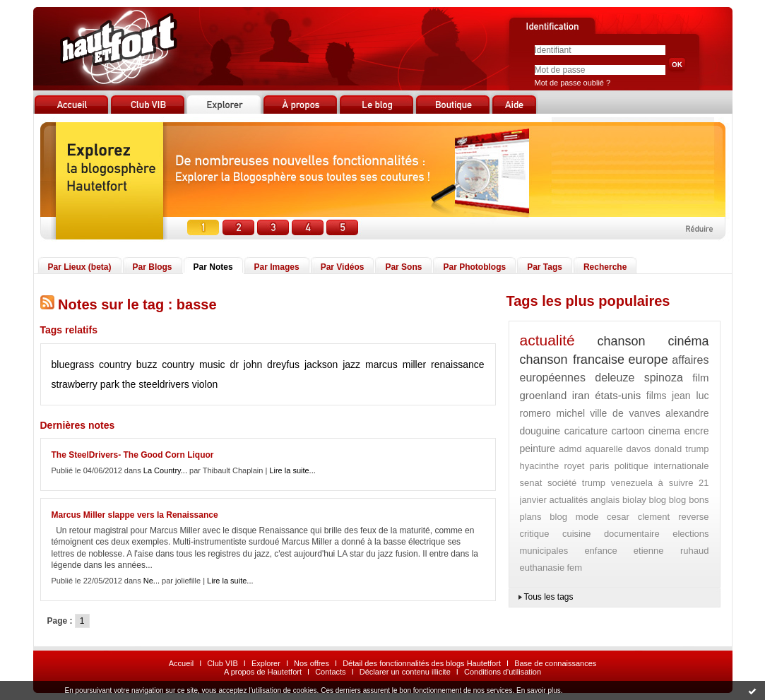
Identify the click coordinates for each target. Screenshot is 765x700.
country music (193, 364)
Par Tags (545, 267)
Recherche (605, 267)
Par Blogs (153, 267)
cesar (618, 517)
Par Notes (213, 267)
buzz (147, 364)
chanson (622, 341)
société (562, 483)
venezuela (632, 483)
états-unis (618, 395)
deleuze (615, 378)
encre (696, 431)
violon (205, 384)
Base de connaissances (555, 663)
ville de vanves (625, 413)
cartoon (628, 431)
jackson (321, 364)
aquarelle (604, 449)
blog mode (574, 517)
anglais (605, 500)
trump (594, 483)
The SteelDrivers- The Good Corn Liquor (133, 455)
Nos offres (312, 663)
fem (574, 568)
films (657, 396)
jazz (351, 364)
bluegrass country (91, 364)
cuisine (576, 534)
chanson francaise (572, 360)
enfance (600, 551)
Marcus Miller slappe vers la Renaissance (135, 515)
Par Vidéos (343, 267)
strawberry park (85, 384)
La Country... (165, 470)
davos (639, 449)
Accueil (181, 663)
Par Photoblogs (474, 267)
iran (581, 395)
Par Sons (403, 267)
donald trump (681, 449)
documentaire (632, 534)
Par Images (277, 267)
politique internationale (662, 466)
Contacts (330, 672)
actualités (568, 500)
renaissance (458, 364)
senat (531, 483)
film (700, 378)
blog (658, 500)
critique (535, 534)
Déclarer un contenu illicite (405, 672)
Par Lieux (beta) (80, 267)
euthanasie (542, 568)
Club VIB (222, 663)
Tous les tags (549, 597)
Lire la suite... (292, 470)
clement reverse (674, 517)
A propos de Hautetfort (263, 672)
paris (599, 466)
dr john (246, 364)
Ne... (152, 581)
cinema (664, 431)
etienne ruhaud (671, 551)
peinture (538, 449)
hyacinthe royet (552, 466)
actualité (547, 340)
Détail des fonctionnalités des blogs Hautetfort (422, 663)
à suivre (676, 483)
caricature (586, 431)
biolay (634, 500)
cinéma (688, 341)
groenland (544, 395)
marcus (381, 364)
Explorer (266, 663)
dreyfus (283, 364)
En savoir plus (539, 690)
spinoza (664, 378)
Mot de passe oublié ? (573, 83)
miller (414, 364)
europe (648, 360)
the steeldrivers (156, 384)
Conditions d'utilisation (503, 672)
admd (570, 449)
